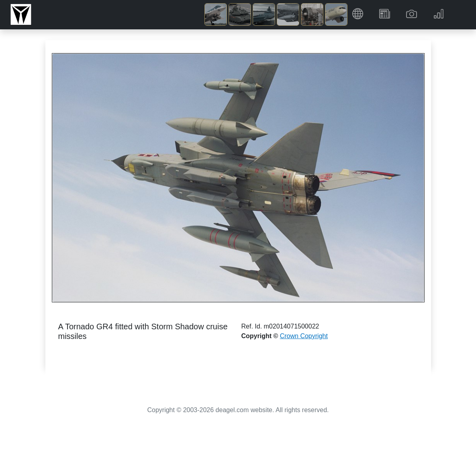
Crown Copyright (304, 336)
